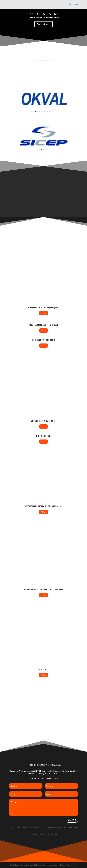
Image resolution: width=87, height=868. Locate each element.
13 (55, 112)
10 (49, 112)
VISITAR (44, 313)
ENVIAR (72, 820)
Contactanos (44, 24)
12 (53, 112)
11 (51, 112)
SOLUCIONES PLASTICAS (43, 14)
